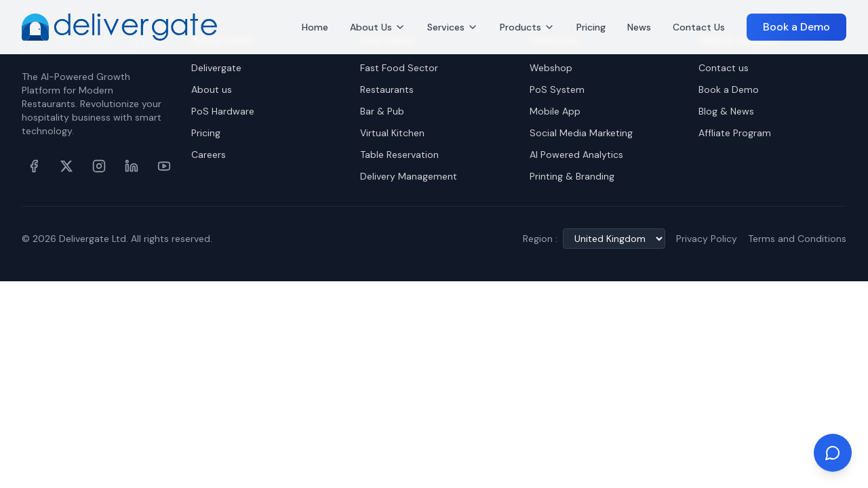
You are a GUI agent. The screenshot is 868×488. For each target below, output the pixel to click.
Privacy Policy (707, 239)
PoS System (557, 89)
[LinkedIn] (132, 166)
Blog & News (726, 111)
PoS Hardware (223, 111)
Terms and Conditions (797, 239)
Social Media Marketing (581, 133)
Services (453, 27)
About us (212, 89)
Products (527, 27)
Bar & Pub (382, 111)
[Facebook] (34, 166)
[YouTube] (164, 166)
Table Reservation (399, 155)
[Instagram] (99, 166)
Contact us (724, 68)
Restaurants (387, 89)
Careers (209, 155)
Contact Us (699, 27)
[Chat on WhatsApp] (833, 453)
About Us (378, 27)
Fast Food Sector (399, 68)
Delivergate (216, 68)
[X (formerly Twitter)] (66, 166)
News (639, 27)
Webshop (551, 68)
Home (315, 27)
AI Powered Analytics (576, 155)
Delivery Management (409, 176)
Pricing (591, 27)
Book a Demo (796, 27)
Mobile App (555, 111)
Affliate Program (735, 133)
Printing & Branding (572, 176)
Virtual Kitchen (392, 133)
